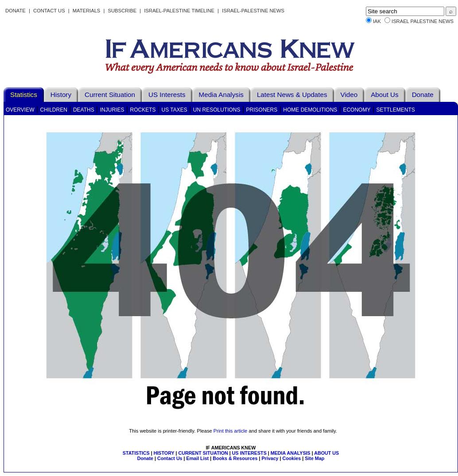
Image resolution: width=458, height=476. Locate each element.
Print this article (230, 431)
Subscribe (122, 11)
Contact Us (49, 11)
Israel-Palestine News (253, 11)
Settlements (395, 110)
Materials (87, 11)
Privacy (270, 458)
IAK (377, 21)
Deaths (84, 110)
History (61, 95)
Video (349, 95)
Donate (16, 11)
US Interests (167, 95)
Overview (20, 110)
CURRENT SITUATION (203, 453)
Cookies (292, 458)
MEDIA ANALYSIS (291, 453)
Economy (357, 110)
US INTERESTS (249, 453)
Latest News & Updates (292, 95)
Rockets (143, 110)
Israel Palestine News (423, 21)
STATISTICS (136, 453)
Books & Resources (235, 458)
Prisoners (262, 110)
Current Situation (110, 95)
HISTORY (164, 453)
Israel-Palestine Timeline (180, 11)
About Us (384, 95)
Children (54, 110)
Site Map (314, 458)
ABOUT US (326, 453)
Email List (198, 458)
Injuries (112, 110)
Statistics (24, 95)
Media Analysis (221, 95)
